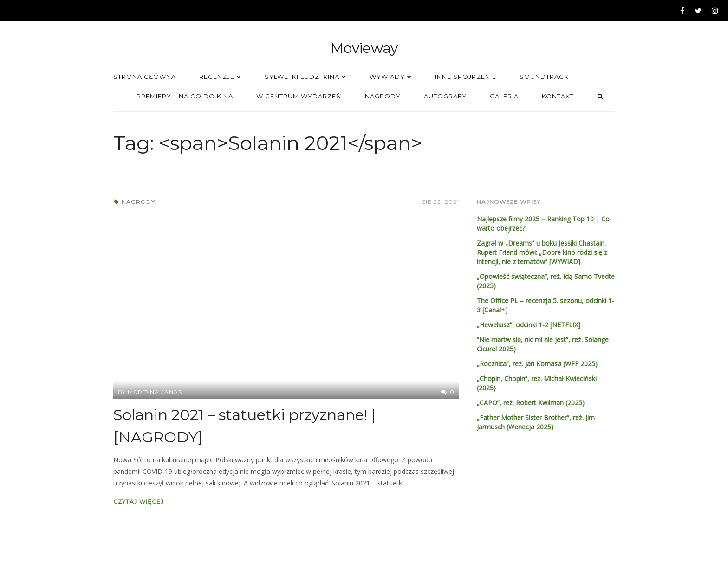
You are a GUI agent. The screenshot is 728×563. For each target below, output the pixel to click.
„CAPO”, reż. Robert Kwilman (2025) (531, 403)
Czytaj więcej (139, 502)
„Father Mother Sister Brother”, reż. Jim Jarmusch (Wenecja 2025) (536, 422)
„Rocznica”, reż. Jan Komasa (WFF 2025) (537, 364)
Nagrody (138, 202)
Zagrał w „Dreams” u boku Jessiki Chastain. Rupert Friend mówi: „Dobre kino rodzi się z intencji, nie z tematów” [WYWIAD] (542, 252)
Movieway (364, 48)
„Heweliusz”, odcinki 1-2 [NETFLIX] (529, 325)
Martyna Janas (155, 392)
